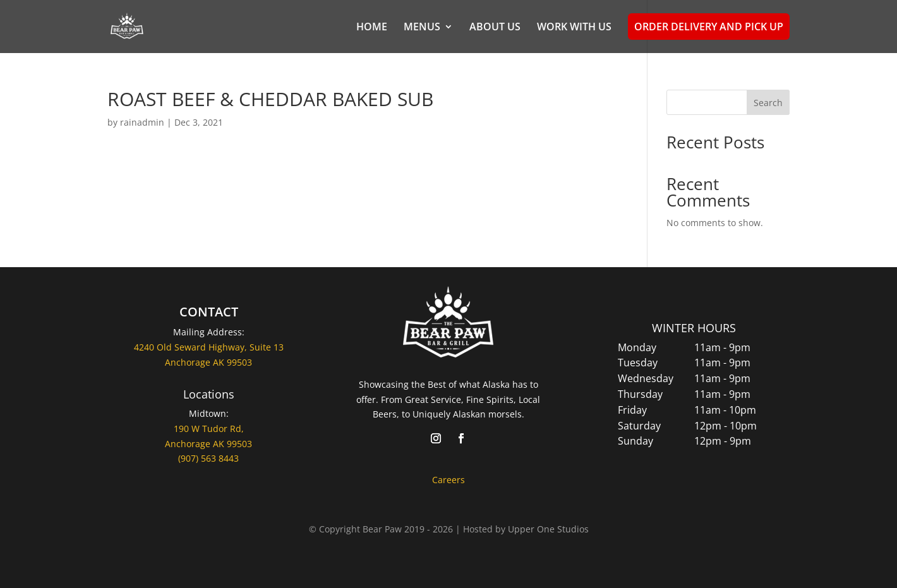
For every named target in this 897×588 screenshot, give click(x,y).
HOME (372, 28)
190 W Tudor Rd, (209, 429)
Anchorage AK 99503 (208, 444)
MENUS (422, 28)
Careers (449, 480)
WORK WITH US (574, 28)
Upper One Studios (548, 529)
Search (768, 103)
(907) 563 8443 (208, 458)
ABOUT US (495, 28)
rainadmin (142, 122)
